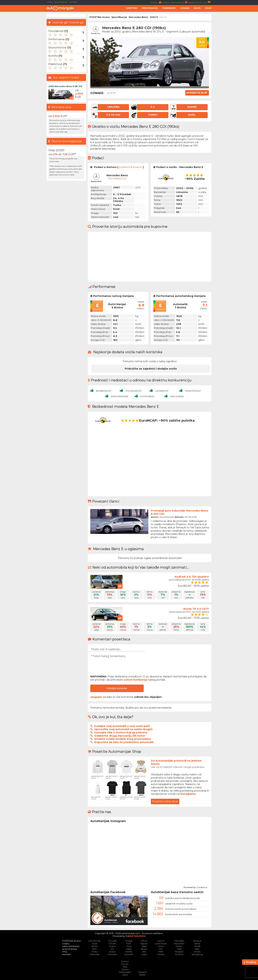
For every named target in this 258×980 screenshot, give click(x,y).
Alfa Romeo (94, 941)
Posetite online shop (165, 801)
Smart (197, 952)
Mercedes (179, 941)
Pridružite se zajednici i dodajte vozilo (151, 369)
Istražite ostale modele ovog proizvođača (122, 739)
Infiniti (144, 941)
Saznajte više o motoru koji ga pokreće (121, 732)
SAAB (197, 946)
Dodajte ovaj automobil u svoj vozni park (122, 726)
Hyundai (129, 954)
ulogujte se (98, 697)
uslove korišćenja (136, 680)
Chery (95, 952)
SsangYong (197, 954)
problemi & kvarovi (131, 167)
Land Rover (161, 943)
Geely (129, 949)
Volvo (125, 975)
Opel (179, 949)
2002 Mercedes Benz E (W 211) (65, 86)
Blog (197, 8)
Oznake (185, 8)
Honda (129, 952)
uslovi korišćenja (71, 946)
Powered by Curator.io (195, 887)
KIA (144, 952)
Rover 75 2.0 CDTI (196, 609)
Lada (144, 954)
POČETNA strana (100, 17)
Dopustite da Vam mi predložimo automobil (124, 742)
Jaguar (144, 943)
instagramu (188, 794)
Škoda (142, 975)
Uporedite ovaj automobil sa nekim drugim (123, 729)
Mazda (161, 954)
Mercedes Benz (138, 17)
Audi (95, 943)
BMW (95, 946)
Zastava (142, 972)
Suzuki (125, 964)
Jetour (144, 949)
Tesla (125, 967)
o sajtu (50, 2)
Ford (129, 946)
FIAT (129, 943)
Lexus (161, 946)
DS (112, 949)
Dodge (129, 941)
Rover (197, 943)
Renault (197, 941)
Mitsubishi (179, 943)
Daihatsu (112, 954)
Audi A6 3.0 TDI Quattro (192, 577)
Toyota (125, 969)
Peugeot (179, 952)
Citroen (112, 943)
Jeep (144, 946)
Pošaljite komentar (117, 688)
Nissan (179, 946)
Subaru (125, 961)
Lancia (161, 941)
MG (161, 949)
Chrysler (113, 941)
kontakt (73, 2)
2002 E (154, 17)
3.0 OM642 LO (117, 179)
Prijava (157, 2)
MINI (161, 952)
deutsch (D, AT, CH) (200, 2)
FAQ (65, 952)
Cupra (112, 946)
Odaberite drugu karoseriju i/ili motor (120, 736)
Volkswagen (125, 972)
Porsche (179, 954)
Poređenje (169, 8)
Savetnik (132, 8)
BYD (95, 949)
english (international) (175, 2)
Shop (208, 8)
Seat (197, 949)
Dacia (112, 952)
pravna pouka (61, 2)
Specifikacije (150, 8)
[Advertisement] (236, 67)
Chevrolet (94, 954)
